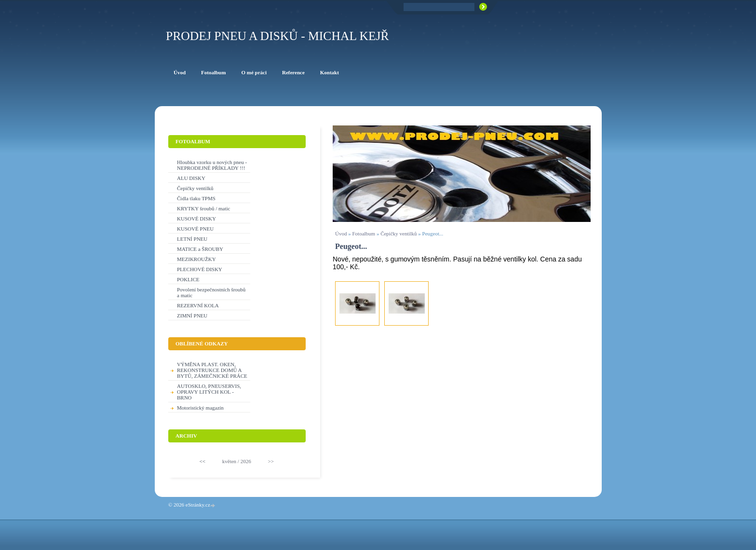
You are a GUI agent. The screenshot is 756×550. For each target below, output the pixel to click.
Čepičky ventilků (398, 234)
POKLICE (188, 279)
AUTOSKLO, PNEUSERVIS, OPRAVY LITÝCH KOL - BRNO (209, 392)
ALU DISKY (191, 178)
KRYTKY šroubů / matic (204, 208)
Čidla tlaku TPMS (196, 198)
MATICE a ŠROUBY (200, 249)
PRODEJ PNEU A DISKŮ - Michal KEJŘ (277, 36)
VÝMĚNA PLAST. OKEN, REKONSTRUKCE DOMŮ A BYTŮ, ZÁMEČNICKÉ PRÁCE (212, 370)
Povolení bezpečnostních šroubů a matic (211, 292)
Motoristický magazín (200, 408)
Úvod (341, 234)
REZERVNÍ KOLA (198, 305)
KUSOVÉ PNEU (195, 229)
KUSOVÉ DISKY (196, 219)
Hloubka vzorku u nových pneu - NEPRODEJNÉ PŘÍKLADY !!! (212, 165)
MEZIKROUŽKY (196, 259)
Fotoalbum (364, 234)
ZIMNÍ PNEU (192, 316)
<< (202, 461)
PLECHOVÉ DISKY (200, 269)
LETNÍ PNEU (192, 239)
